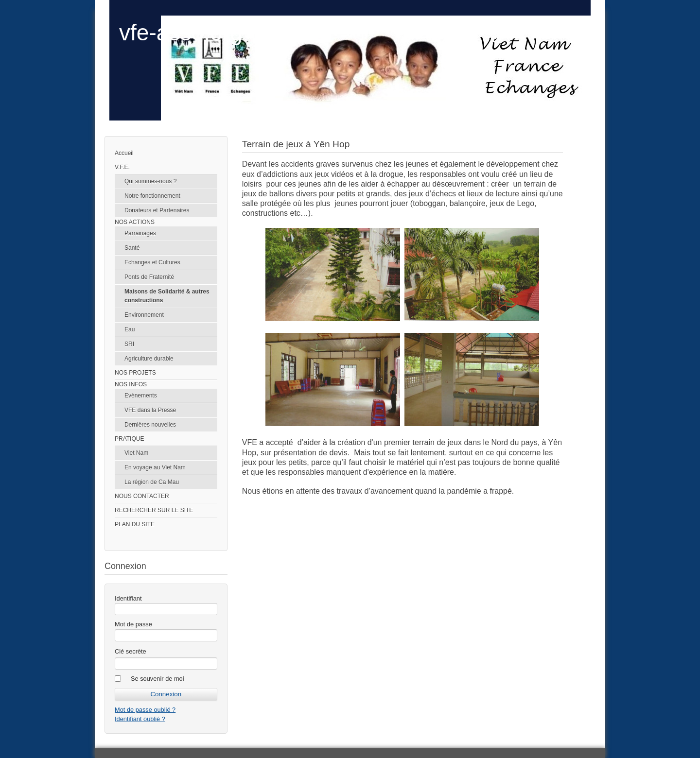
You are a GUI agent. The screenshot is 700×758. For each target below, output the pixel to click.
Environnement (144, 315)
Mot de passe (133, 624)
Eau (130, 329)
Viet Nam (136, 453)
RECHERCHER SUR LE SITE (154, 510)
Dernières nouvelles (150, 425)
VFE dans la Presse (150, 410)
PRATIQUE (129, 439)
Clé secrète (131, 651)
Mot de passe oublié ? (145, 710)
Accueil (124, 153)
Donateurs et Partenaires (157, 210)
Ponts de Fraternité (149, 277)
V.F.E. (122, 167)
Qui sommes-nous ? (150, 181)
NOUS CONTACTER (142, 496)
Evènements (141, 396)
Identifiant (128, 598)
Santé (132, 248)
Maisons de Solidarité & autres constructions (167, 296)
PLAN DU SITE (135, 524)
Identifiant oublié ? (140, 719)
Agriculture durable (149, 359)
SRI (129, 344)
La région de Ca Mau (152, 482)
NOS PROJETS (135, 373)
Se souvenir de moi (157, 679)
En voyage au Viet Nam (155, 467)
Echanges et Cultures (152, 262)
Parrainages (140, 233)
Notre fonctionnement (152, 196)
